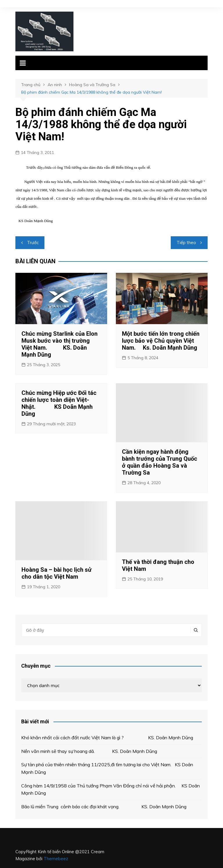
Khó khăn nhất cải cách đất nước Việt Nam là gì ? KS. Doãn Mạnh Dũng (107, 738)
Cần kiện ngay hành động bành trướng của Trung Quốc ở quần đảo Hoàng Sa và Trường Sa (160, 462)
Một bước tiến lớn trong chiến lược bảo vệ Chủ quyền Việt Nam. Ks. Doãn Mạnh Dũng (161, 341)
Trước (33, 243)
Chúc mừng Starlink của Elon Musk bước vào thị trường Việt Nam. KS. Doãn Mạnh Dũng (60, 344)
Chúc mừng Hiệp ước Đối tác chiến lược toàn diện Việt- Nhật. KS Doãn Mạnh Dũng (59, 403)
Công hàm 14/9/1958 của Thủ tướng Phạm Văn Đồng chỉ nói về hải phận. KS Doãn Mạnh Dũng (110, 789)
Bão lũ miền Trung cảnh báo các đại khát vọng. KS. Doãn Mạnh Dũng (104, 807)
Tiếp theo (186, 243)
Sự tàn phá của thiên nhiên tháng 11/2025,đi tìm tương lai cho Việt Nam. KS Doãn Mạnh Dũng (107, 768)
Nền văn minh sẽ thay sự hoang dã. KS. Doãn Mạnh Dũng (89, 751)
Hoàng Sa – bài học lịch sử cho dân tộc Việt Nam (56, 573)
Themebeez (56, 859)
